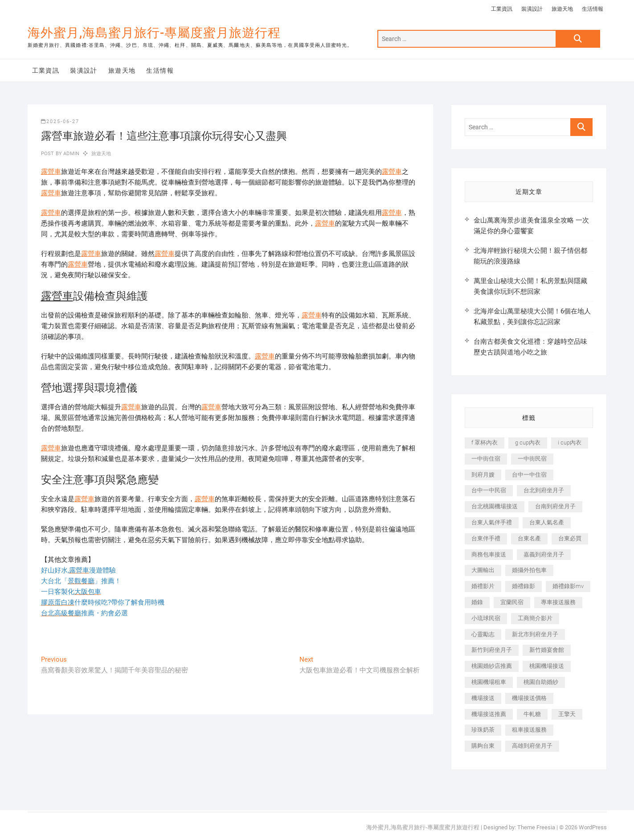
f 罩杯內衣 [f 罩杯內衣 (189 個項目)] (485, 443)
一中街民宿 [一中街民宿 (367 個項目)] (532, 459)
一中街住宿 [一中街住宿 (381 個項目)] (486, 459)
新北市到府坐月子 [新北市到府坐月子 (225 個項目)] (535, 634)
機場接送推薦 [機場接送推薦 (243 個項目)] (489, 714)
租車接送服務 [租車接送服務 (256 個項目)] (529, 730)
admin (71, 154)
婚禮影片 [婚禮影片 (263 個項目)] (483, 586)
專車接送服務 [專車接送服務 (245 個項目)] (558, 602)
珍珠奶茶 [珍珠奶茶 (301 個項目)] (483, 730)
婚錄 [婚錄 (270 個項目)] (477, 602)
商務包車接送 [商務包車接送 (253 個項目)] (489, 554)
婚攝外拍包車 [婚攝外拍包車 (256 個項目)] (529, 570)
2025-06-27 (60, 121)
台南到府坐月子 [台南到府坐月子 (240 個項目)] (555, 506)
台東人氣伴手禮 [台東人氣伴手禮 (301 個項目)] (492, 522)
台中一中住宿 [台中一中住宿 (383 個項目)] (529, 475)
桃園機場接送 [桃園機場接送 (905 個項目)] (547, 666)
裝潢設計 (532, 9)
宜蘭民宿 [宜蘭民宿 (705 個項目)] (512, 602)
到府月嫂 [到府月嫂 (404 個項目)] (483, 475)
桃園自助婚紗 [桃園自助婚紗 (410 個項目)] (541, 682)
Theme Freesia (536, 827)
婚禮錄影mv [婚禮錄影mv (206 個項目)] (568, 586)
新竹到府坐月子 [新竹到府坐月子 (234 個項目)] (492, 650)
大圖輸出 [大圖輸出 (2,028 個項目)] (483, 570)
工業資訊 (502, 9)
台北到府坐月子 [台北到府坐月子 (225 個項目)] (544, 490)
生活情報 (593, 9)
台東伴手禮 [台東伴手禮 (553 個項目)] (486, 538)
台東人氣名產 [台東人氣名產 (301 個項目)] (547, 522)
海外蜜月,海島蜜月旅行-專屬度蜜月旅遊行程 (154, 33)
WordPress (593, 827)
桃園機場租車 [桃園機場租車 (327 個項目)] (489, 682)
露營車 (51, 172)
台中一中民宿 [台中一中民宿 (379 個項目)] (489, 490)
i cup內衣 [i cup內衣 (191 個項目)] (570, 443)
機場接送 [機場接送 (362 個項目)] (483, 698)
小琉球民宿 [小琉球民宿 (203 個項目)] (486, 618)
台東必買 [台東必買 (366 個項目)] (570, 538)
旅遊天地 (562, 9)
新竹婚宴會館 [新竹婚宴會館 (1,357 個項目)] (547, 650)
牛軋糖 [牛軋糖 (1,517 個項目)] (532, 714)
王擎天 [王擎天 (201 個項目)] (567, 714)
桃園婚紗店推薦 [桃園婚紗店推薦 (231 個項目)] (492, 666)
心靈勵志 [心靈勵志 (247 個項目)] (483, 634)
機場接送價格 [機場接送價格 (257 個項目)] (529, 698)
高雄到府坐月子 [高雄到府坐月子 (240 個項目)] (532, 746)
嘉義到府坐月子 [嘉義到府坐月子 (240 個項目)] (544, 554)
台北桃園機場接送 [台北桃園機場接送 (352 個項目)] (495, 506)
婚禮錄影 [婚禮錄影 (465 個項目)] (524, 586)
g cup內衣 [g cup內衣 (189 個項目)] (528, 443)
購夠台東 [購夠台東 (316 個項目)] (483, 746)
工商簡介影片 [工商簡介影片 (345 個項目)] (535, 618)
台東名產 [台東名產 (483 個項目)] (529, 538)
